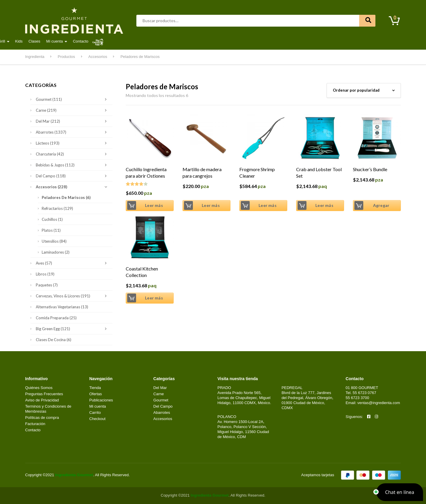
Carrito (95, 413)
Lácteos (185, 41)
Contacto (332, 41)
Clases (285, 41)
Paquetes (47, 285)
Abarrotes (73, 41)
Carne (115, 41)
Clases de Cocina (54, 340)
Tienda (95, 388)
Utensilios (54, 241)
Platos (51, 230)
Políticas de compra (42, 418)
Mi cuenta (305, 41)
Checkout (97, 419)
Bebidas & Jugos (73, 165)
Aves (95, 41)
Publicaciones (101, 400)
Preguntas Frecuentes (44, 394)
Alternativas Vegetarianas (62, 307)
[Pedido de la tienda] (364, 90)
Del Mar (137, 41)
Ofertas (96, 394)
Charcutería (73, 154)
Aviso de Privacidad (42, 400)
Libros (45, 274)
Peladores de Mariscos (66, 197)
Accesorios (73, 187)
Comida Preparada (56, 318)
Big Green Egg (73, 329)
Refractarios (57, 208)
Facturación (35, 424)
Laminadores (56, 252)
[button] (400, 492)
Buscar (367, 21)
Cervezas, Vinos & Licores (73, 296)
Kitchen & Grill (244, 41)
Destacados (44, 41)
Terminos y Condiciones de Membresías (48, 409)
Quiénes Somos (39, 388)
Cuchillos (52, 219)
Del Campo (212, 41)
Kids (270, 41)
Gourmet (161, 41)
